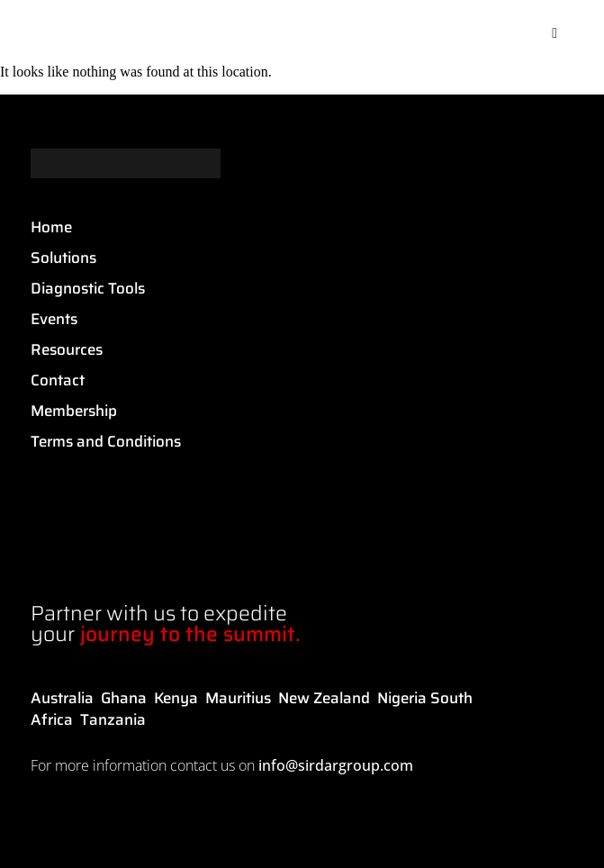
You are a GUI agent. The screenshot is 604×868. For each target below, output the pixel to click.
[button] (554, 33)
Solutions (63, 258)
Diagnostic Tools (88, 288)
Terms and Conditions (106, 441)
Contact (58, 380)
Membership (74, 411)
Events (54, 319)
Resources (67, 349)
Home (51, 227)
